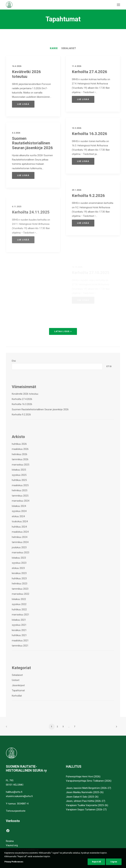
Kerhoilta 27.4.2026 (89, 72)
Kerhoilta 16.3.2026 (89, 134)
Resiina (10, 841)
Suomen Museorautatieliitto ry (22, 850)
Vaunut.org (12, 845)
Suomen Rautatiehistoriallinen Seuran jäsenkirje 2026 (32, 143)
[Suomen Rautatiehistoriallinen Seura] (25, 5)
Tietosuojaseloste (16, 811)
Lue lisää (23, 104)
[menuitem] (54, 48)
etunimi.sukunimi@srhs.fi (19, 796)
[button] (118, 5)
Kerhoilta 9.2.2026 (88, 207)
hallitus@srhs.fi (14, 792)
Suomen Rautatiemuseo (19, 854)
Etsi (14, 361)
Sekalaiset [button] (69, 48)
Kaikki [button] (54, 48)
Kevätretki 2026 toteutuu (26, 74)
